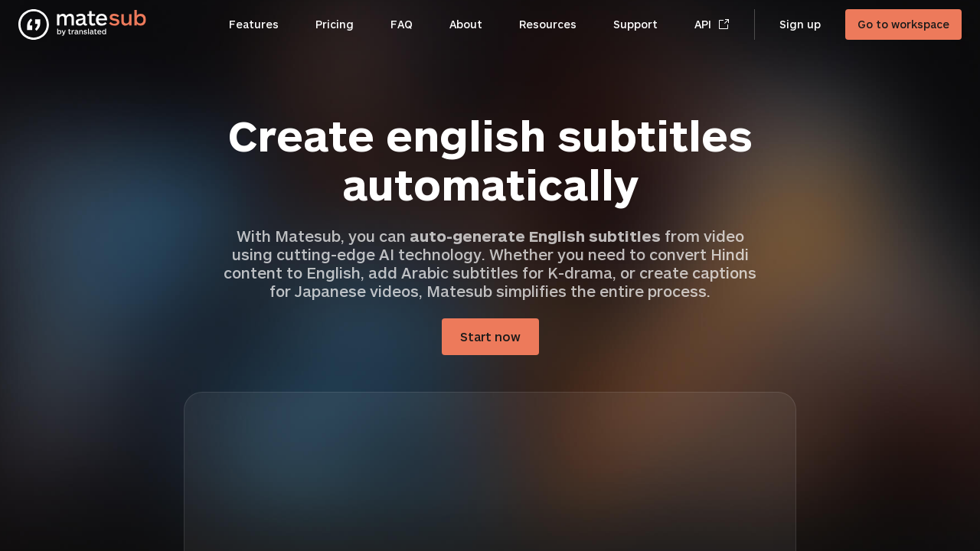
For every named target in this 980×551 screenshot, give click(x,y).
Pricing (335, 24)
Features (254, 24)
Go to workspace (903, 24)
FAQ (402, 24)
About (466, 24)
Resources (548, 24)
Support (635, 24)
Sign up (800, 24)
